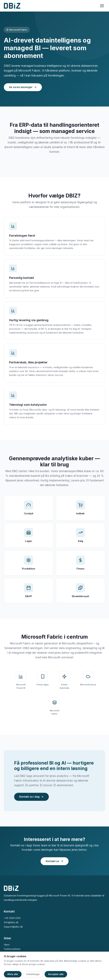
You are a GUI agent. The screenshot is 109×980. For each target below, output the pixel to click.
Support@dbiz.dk (13, 927)
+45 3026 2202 (12, 918)
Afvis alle (13, 974)
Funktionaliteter (12, 949)
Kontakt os (55, 861)
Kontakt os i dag (31, 797)
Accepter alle (56, 974)
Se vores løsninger (23, 87)
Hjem (7, 945)
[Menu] (102, 6)
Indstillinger (33, 974)
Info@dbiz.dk (11, 922)
